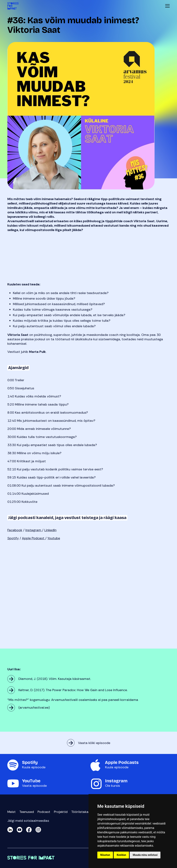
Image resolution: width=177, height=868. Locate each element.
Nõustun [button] (105, 855)
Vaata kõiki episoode (94, 743)
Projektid (61, 812)
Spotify (13, 538)
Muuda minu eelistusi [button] (145, 855)
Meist (11, 812)
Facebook (15, 530)
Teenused (27, 812)
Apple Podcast (34, 538)
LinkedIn (50, 530)
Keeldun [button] (121, 855)
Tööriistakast (81, 812)
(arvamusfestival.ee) (34, 708)
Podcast (44, 812)
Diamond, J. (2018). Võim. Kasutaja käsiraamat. (55, 679)
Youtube (54, 538)
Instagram (34, 530)
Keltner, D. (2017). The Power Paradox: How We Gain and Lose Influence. (73, 690)
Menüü (167, 6)
